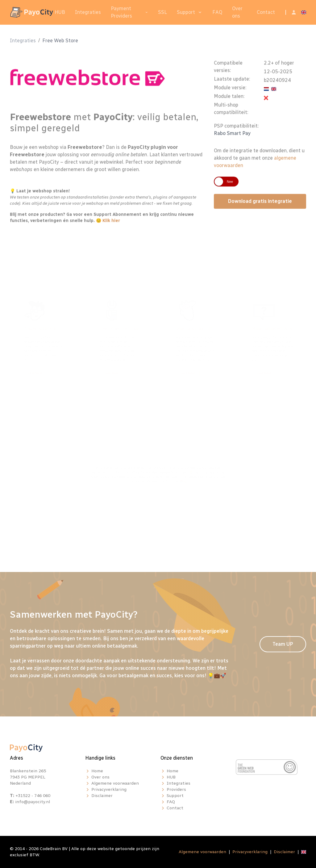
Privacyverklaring (109, 789)
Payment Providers (121, 12)
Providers (176, 789)
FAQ (217, 12)
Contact (266, 12)
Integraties (88, 12)
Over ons (237, 12)
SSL (162, 12)
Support (186, 12)
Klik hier (111, 224)
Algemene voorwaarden (115, 783)
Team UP (283, 644)
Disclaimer (102, 796)
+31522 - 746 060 (33, 796)
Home (97, 771)
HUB (60, 12)
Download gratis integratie (260, 204)
